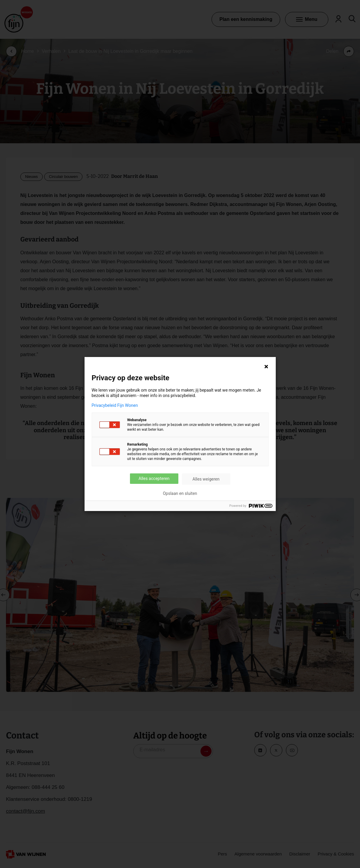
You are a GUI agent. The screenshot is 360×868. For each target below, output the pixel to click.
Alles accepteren (154, 478)
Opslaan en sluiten (180, 493)
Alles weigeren (206, 479)
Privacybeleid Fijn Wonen (115, 405)
